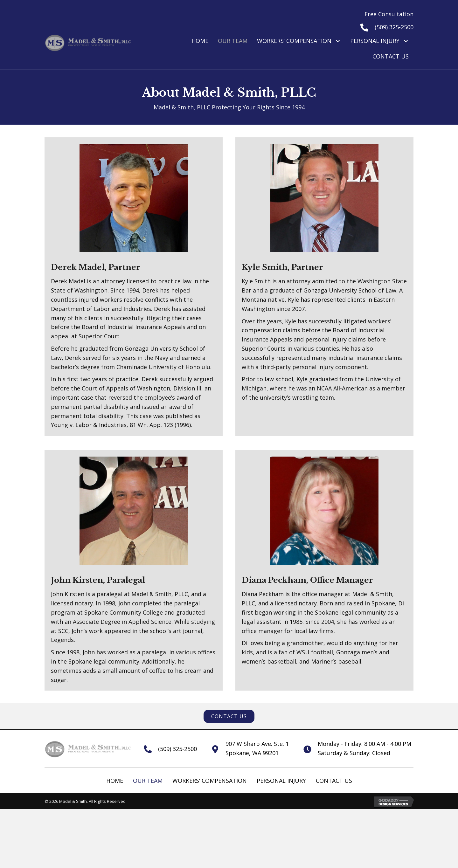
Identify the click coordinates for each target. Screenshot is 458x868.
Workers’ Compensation (210, 781)
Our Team (148, 781)
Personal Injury (281, 781)
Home (115, 781)
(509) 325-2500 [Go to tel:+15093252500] (394, 27)
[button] (338, 41)
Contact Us (334, 781)
